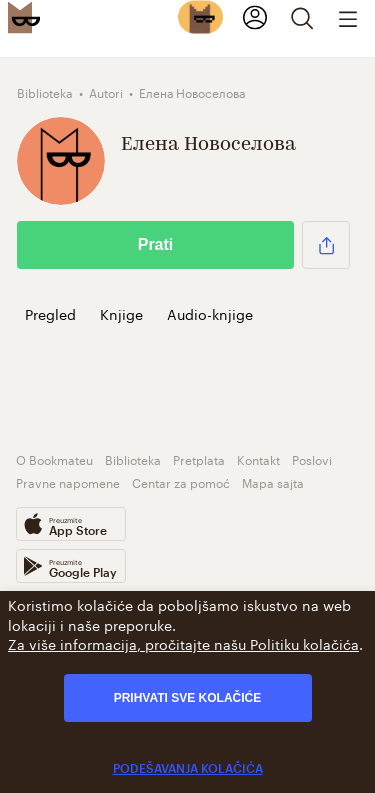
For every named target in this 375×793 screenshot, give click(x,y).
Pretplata (199, 458)
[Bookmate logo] (24, 17)
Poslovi (312, 458)
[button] (326, 245)
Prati (156, 244)
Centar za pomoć (181, 481)
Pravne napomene (68, 481)
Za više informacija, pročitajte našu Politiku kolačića (183, 643)
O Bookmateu (54, 458)
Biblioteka (133, 458)
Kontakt (258, 458)
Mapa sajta (273, 481)
